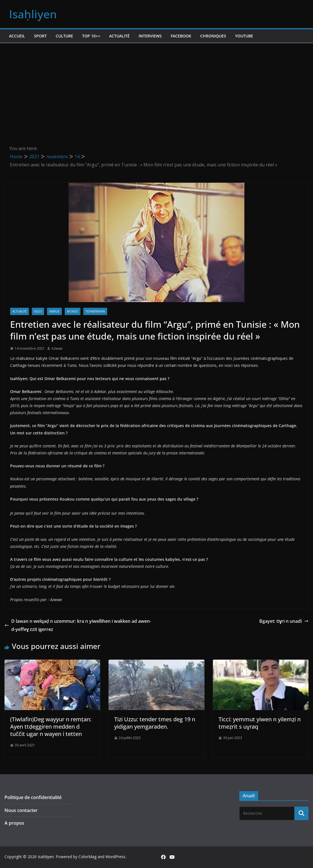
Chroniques (213, 36)
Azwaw (57, 348)
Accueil (17, 36)
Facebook (181, 36)
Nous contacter (21, 810)
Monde (73, 311)
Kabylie (54, 311)
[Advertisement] (156, 85)
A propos (14, 823)
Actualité (119, 36)
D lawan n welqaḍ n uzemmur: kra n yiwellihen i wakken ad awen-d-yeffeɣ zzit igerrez (78, 625)
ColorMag (87, 857)
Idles (38, 311)
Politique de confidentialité (33, 797)
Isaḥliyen (33, 14)
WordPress (115, 857)
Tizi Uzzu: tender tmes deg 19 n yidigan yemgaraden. (155, 723)
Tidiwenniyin (95, 311)
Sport (40, 36)
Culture (64, 36)
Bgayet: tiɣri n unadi (284, 621)
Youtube (244, 36)
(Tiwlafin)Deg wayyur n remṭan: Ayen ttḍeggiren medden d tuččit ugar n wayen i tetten (51, 727)
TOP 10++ (91, 36)
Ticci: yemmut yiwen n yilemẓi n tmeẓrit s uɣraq (260, 723)
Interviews (150, 36)
